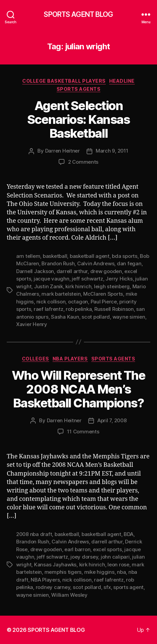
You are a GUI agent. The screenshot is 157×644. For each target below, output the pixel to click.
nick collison (51, 302)
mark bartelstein (61, 294)
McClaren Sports (103, 294)
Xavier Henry (32, 324)
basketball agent (90, 256)
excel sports (107, 549)
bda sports (124, 256)
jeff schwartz (87, 279)
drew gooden (106, 271)
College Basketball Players (64, 81)
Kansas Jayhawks (55, 565)
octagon (78, 302)
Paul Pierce (104, 302)
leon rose (118, 565)
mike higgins (99, 572)
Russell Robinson (114, 309)
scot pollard (96, 317)
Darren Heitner (62, 151)
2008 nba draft (34, 534)
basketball (55, 256)
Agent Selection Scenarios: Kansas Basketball (79, 119)
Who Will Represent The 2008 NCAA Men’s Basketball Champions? (78, 389)
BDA (128, 534)
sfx (107, 587)
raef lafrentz (49, 309)
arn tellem (28, 256)
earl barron (77, 549)
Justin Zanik (49, 286)
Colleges (36, 359)
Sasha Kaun (65, 317)
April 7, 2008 (112, 420)
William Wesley (69, 595)
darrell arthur (72, 271)
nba (121, 572)
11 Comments (83, 432)
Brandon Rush (58, 263)
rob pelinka (79, 309)
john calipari (115, 557)
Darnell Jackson (35, 271)
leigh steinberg (112, 286)
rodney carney (53, 587)
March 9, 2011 (112, 151)
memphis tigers (63, 572)
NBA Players (70, 359)
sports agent (128, 587)
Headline (122, 81)
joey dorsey (84, 557)
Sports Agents (79, 89)
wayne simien (129, 317)
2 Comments (83, 162)
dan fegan (129, 263)
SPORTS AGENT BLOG (78, 14)
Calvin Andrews (96, 263)
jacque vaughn (52, 279)
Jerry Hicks (119, 279)
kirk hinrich (78, 286)
